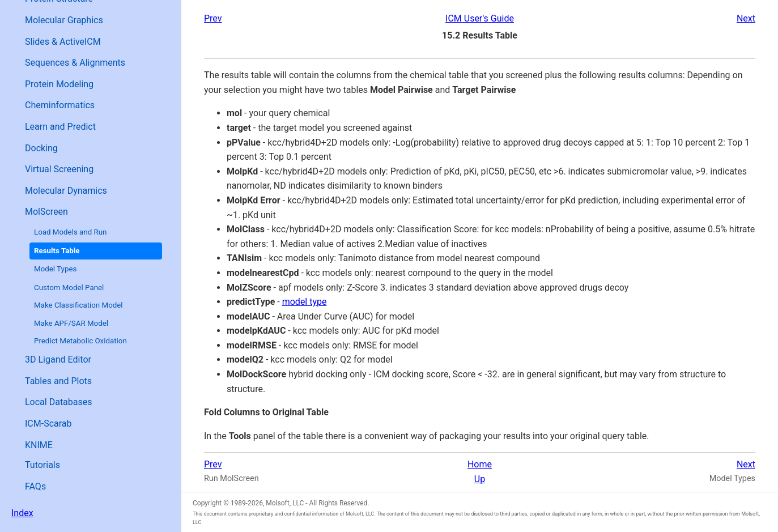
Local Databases (59, 402)
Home (480, 464)
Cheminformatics (60, 105)
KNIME (39, 445)
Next (746, 18)
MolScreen (46, 212)
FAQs (35, 486)
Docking (41, 148)
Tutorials (42, 465)
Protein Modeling (59, 84)
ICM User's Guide (480, 18)
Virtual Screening (59, 169)
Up (480, 479)
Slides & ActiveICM (63, 42)
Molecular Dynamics (66, 191)
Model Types (55, 269)
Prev (213, 18)
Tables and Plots (58, 381)
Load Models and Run (70, 232)
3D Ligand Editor (58, 359)
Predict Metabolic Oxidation (80, 341)
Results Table (57, 251)
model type (305, 302)
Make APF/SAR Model (71, 323)
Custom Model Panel (69, 288)
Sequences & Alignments (75, 63)
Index (22, 513)
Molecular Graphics (64, 20)
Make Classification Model (78, 305)
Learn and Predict (60, 127)
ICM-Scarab (48, 424)
